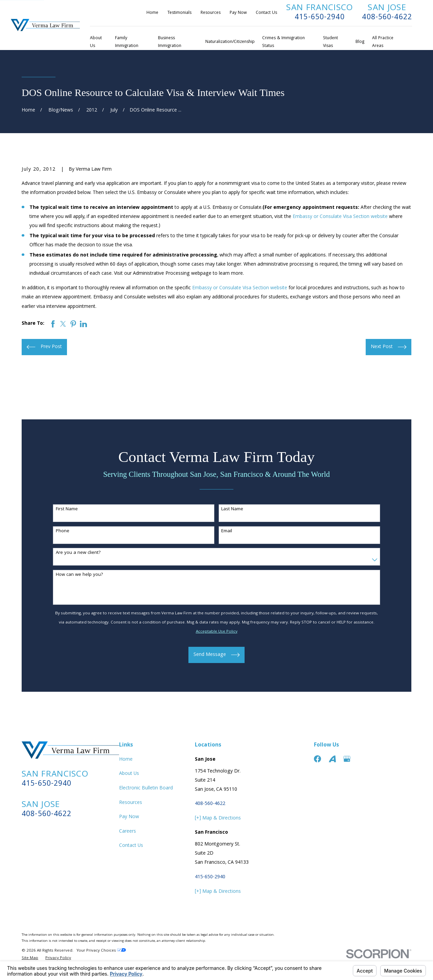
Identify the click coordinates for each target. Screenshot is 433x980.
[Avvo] (332, 759)
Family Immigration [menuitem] (127, 42)
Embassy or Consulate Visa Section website (340, 217)
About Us (129, 774)
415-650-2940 (320, 18)
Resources (211, 13)
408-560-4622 (387, 18)
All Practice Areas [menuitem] (383, 42)
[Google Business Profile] (347, 759)
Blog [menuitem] (360, 42)
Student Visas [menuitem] (331, 42)
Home (152, 13)
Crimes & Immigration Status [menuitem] (283, 42)
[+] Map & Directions (218, 818)
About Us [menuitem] (96, 42)
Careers (128, 832)
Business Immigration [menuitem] (170, 42)
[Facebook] (317, 759)
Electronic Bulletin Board (146, 788)
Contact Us (266, 13)
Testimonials (179, 13)
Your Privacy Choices (101, 951)
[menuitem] (30, 959)
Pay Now (238, 13)
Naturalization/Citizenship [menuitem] (230, 42)
